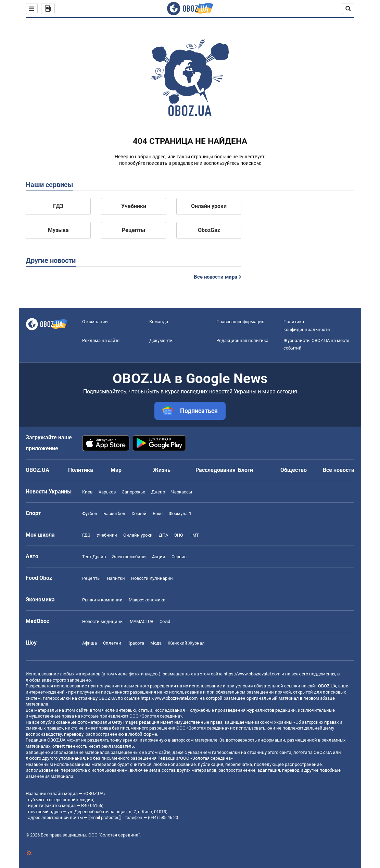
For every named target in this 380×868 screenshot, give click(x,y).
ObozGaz (209, 230)
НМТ (194, 535)
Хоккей (139, 514)
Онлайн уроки (209, 206)
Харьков (107, 492)
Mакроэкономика (147, 600)
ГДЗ (58, 206)
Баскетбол (114, 514)
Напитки (116, 578)
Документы (161, 340)
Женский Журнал (186, 643)
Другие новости (51, 260)
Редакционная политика (242, 340)
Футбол (90, 514)
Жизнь (162, 470)
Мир (116, 470)
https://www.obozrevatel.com (252, 674)
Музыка (58, 230)
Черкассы (182, 492)
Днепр (158, 492)
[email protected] (104, 817)
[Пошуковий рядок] (348, 9)
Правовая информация (240, 322)
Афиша (90, 643)
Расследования (216, 470)
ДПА (163, 535)
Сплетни (112, 643)
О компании (95, 322)
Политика (81, 470)
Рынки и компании (102, 600)
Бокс (158, 514)
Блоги (245, 470)
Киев (87, 492)
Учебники (134, 206)
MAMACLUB (142, 621)
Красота (136, 643)
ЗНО (179, 535)
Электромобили (129, 557)
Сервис (179, 557)
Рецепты (134, 230)
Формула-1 (180, 514)
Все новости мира (216, 277)
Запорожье (134, 492)
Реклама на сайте (101, 340)
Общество (294, 470)
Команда (159, 322)
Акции (159, 557)
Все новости (339, 470)
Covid (165, 621)
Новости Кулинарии (152, 578)
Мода (156, 643)
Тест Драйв (94, 557)
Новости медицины (103, 621)
